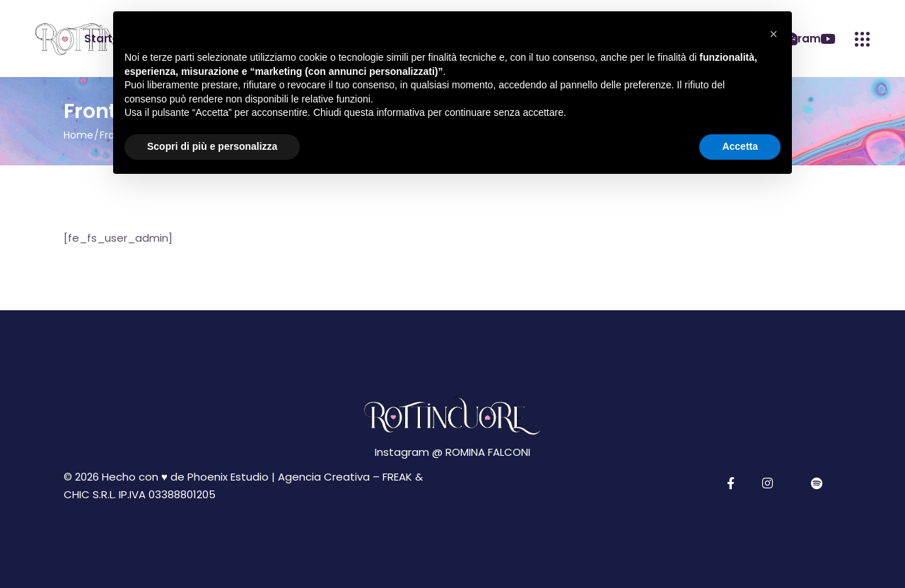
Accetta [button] (740, 146)
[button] (773, 34)
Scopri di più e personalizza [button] (212, 146)
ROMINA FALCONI (488, 452)
